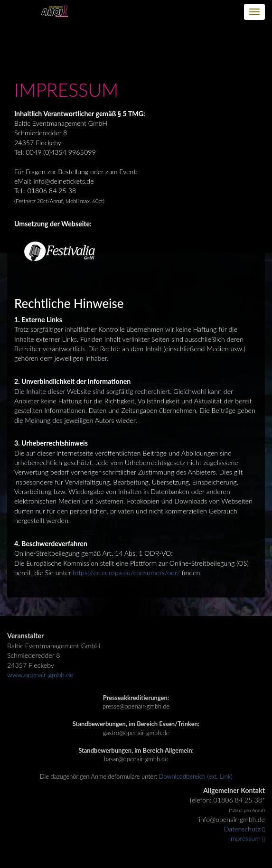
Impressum (247, 838)
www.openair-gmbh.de (40, 675)
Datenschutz (244, 829)
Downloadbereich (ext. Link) (196, 776)
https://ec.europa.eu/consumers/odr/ (126, 573)
